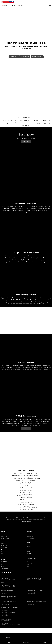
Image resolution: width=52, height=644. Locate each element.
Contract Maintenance (31, 538)
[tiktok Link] (10, 573)
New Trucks (4, 563)
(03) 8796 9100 (6, 581)
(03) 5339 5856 (6, 621)
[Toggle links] (6, 638)
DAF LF (3, 552)
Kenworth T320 (4, 535)
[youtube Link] (4, 573)
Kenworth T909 (4, 545)
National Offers (4, 561)
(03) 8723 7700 (6, 604)
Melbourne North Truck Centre (32, 557)
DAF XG (3, 557)
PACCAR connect (30, 537)
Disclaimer (29, 565)
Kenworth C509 (4, 547)
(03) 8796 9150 (6, 588)
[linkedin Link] (6, 573)
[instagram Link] (8, 573)
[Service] (26, 643)
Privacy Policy (29, 563)
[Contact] (9, 643)
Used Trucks (4, 565)
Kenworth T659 (4, 544)
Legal (28, 566)
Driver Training (30, 553)
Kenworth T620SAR (5, 542)
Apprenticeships (30, 555)
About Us (29, 545)
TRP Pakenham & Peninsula (32, 559)
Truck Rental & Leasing (6, 568)
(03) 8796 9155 (6, 615)
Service (28, 533)
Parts (28, 535)
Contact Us (29, 546)
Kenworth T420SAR (5, 538)
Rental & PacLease (5, 570)
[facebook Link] (2, 573)
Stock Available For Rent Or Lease (33, 540)
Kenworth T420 (4, 537)
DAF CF (3, 553)
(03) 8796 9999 (6, 593)
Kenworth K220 (4, 533)
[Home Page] (8, 2)
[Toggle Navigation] (50, 5)
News (28, 550)
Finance (3, 566)
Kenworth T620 (4, 540)
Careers (28, 552)
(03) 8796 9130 (32, 581)
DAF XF (3, 555)
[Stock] (43, 643)
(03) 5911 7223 (6, 626)
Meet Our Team (30, 548)
